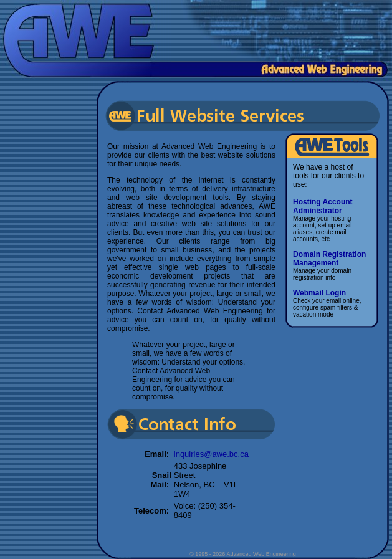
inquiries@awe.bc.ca (211, 454)
